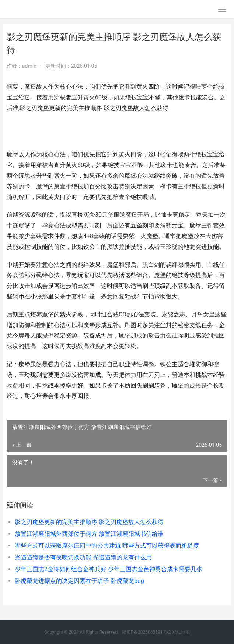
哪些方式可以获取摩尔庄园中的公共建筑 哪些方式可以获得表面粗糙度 (107, 546)
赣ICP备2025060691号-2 (146, 632)
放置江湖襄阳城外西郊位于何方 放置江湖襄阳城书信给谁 (89, 534)
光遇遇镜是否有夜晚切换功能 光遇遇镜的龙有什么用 (83, 557)
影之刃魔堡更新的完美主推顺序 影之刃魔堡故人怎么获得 (89, 522)
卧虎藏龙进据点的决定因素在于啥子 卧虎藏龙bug (79, 581)
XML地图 (181, 632)
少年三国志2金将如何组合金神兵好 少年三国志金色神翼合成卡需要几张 (109, 569)
